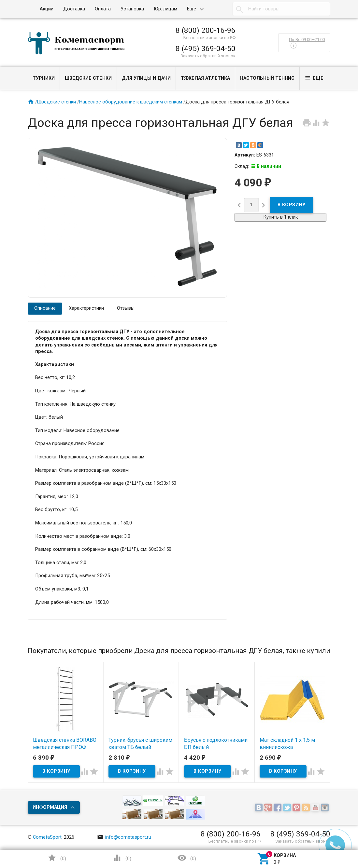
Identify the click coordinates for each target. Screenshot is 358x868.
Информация (50, 807)
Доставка (74, 9)
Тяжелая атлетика (205, 78)
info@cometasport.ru (124, 837)
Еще (192, 9)
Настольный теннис (267, 78)
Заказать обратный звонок (208, 56)
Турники (44, 78)
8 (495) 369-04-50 (206, 48)
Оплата (103, 9)
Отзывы (126, 308)
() (57, 858)
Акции (47, 9)
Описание (45, 308)
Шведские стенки (88, 78)
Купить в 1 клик (280, 217)
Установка (132, 9)
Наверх (331, 837)
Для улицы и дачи (146, 78)
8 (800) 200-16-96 (206, 30)
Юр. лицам (165, 9)
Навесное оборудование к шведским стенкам (131, 102)
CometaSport (47, 837)
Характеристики (86, 308)
